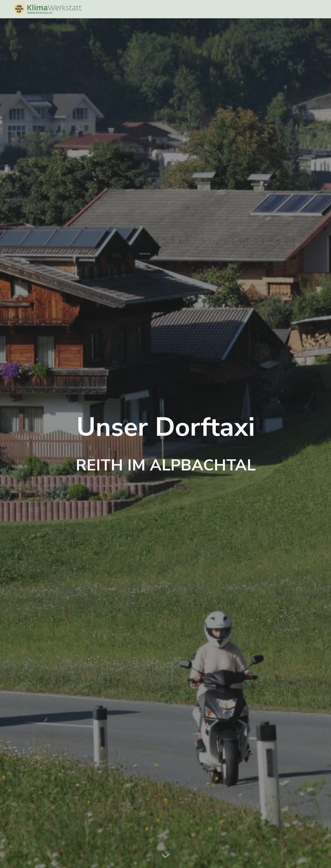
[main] (165, 443)
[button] (165, 856)
